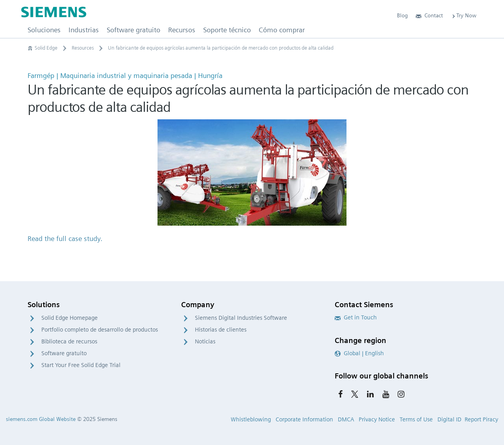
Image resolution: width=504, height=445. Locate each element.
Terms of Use (416, 419)
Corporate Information (304, 419)
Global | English (359, 353)
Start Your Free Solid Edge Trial (81, 365)
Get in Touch (356, 317)
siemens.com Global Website (41, 419)
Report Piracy (481, 419)
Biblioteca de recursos (69, 341)
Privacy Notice (377, 419)
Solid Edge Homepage (69, 318)
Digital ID (449, 419)
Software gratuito (64, 353)
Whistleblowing (251, 419)
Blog (402, 15)
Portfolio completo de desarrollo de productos (100, 330)
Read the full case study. (65, 238)
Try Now (464, 15)
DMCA (346, 419)
